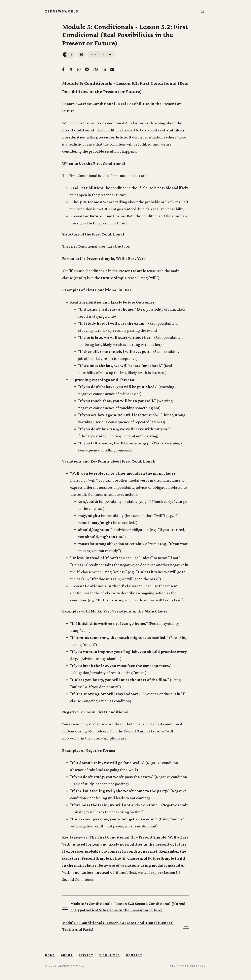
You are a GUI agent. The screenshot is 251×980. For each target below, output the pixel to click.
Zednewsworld (62, 11)
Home (50, 955)
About (67, 955)
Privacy (86, 955)
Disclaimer (110, 955)
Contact (134, 955)
